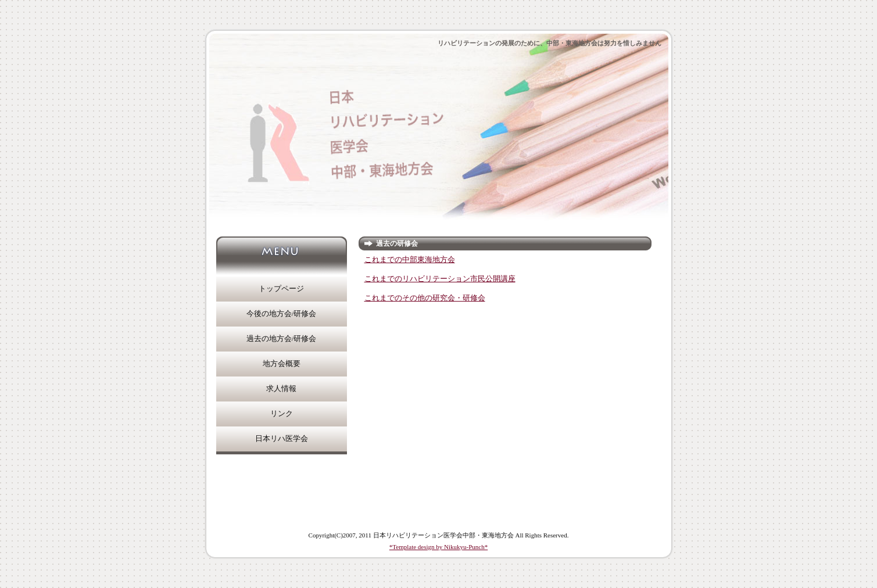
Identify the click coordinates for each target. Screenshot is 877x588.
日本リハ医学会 (282, 439)
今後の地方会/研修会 (282, 314)
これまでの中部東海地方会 (410, 260)
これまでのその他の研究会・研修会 (425, 298)
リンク (282, 414)
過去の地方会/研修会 (282, 339)
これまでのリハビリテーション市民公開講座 (440, 279)
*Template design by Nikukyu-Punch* (438, 547)
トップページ (281, 289)
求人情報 (281, 389)
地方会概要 (282, 364)
